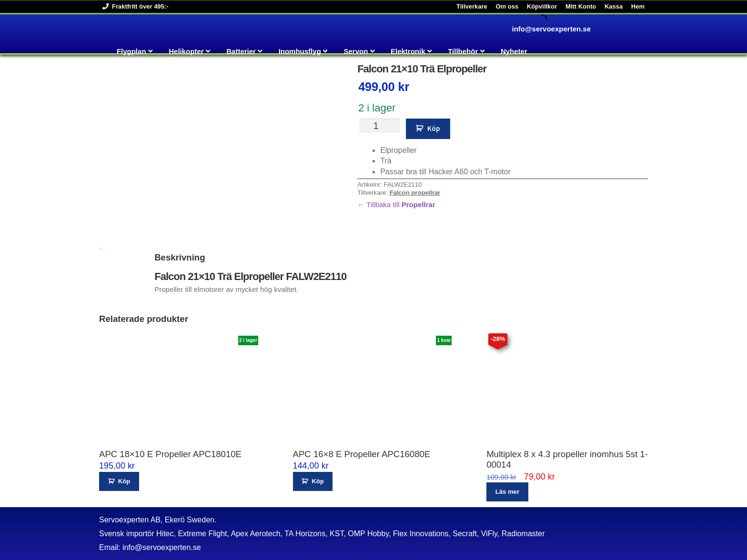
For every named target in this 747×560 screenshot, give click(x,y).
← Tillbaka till (396, 205)
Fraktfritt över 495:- (134, 6)
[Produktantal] (379, 126)
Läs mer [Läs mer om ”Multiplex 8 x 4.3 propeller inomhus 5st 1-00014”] (507, 492)
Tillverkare (472, 6)
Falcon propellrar (415, 193)
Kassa (614, 6)
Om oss (507, 6)
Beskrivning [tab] (101, 249)
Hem (638, 6)
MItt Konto (581, 6)
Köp (434, 128)
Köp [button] (124, 481)
